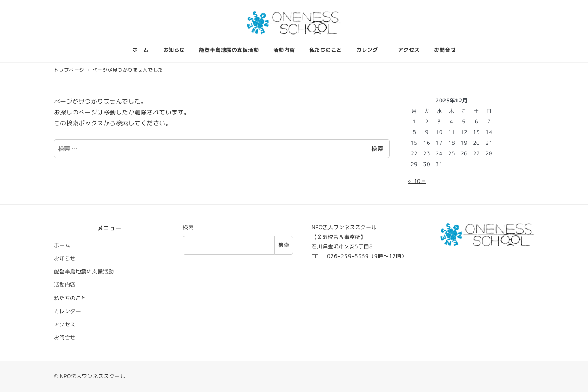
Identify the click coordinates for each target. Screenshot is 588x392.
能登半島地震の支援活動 (84, 272)
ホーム (62, 245)
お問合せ (65, 338)
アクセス (65, 324)
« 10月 (417, 181)
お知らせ (65, 258)
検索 (377, 149)
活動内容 (65, 285)
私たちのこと (70, 298)
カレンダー (67, 311)
